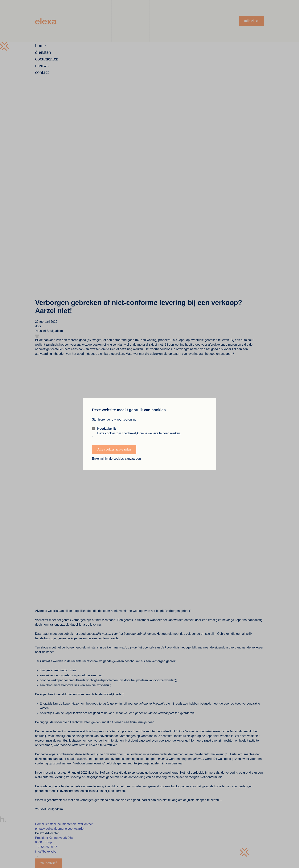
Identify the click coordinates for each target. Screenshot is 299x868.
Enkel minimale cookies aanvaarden (116, 459)
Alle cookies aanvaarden (114, 449)
